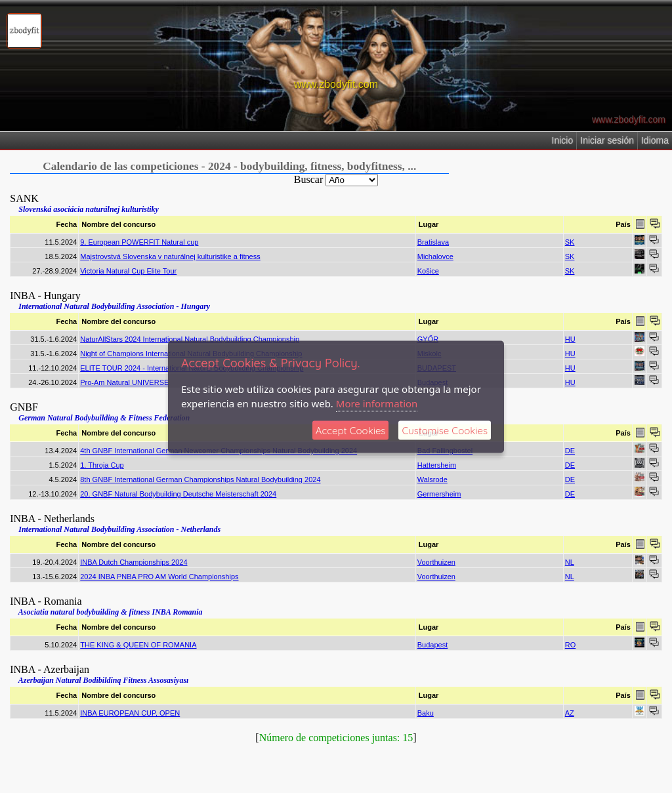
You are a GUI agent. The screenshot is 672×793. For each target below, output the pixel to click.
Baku (426, 713)
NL (570, 562)
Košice (428, 271)
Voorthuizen (436, 562)
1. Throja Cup (102, 465)
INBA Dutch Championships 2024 (134, 562)
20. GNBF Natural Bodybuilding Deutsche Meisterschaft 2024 (178, 494)
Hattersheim (437, 465)
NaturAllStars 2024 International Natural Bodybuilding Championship (190, 339)
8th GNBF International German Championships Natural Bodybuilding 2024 (200, 479)
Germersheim (439, 494)
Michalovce (435, 256)
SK (570, 242)
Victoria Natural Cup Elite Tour (128, 271)
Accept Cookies (351, 430)
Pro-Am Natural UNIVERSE (124, 382)
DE (570, 451)
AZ (570, 713)
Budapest (432, 645)
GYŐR (428, 339)
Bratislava (433, 242)
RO (571, 645)
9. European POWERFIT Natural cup (139, 242)
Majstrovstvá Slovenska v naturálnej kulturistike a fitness (170, 256)
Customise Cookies (445, 430)
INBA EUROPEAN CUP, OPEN (130, 713)
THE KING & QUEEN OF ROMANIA (138, 645)
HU (570, 339)
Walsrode (432, 479)
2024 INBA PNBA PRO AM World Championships (159, 577)
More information (377, 403)
